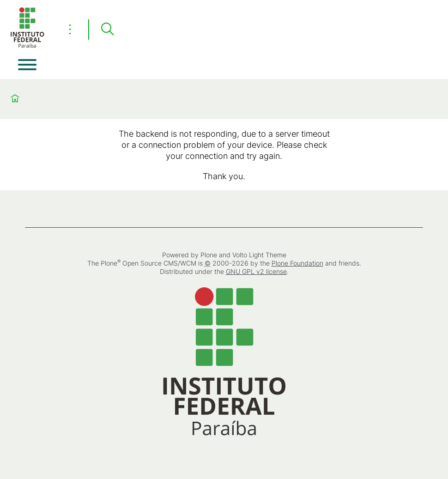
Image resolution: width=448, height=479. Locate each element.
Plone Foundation (297, 263)
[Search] (107, 30)
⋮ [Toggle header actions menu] (70, 29)
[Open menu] (27, 65)
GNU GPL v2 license (256, 271)
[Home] (27, 46)
